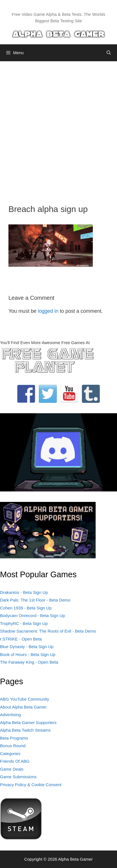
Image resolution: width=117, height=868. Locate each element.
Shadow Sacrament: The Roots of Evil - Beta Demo (48, 631)
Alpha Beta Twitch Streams (25, 730)
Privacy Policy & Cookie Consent (31, 785)
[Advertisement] (58, 128)
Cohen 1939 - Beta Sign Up (26, 608)
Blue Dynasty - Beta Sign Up (27, 647)
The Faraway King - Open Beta (29, 662)
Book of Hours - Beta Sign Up (28, 654)
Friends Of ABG (15, 761)
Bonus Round (13, 746)
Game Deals (12, 769)
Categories (10, 754)
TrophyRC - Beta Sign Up (24, 623)
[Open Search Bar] (109, 53)
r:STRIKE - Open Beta (21, 639)
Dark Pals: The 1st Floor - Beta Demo (35, 600)
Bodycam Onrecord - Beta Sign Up (32, 616)
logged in (48, 311)
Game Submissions (18, 777)
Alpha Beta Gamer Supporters (28, 722)
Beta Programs (14, 738)
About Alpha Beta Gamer (23, 707)
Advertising (10, 715)
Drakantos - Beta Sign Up (24, 592)
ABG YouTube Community (25, 699)
